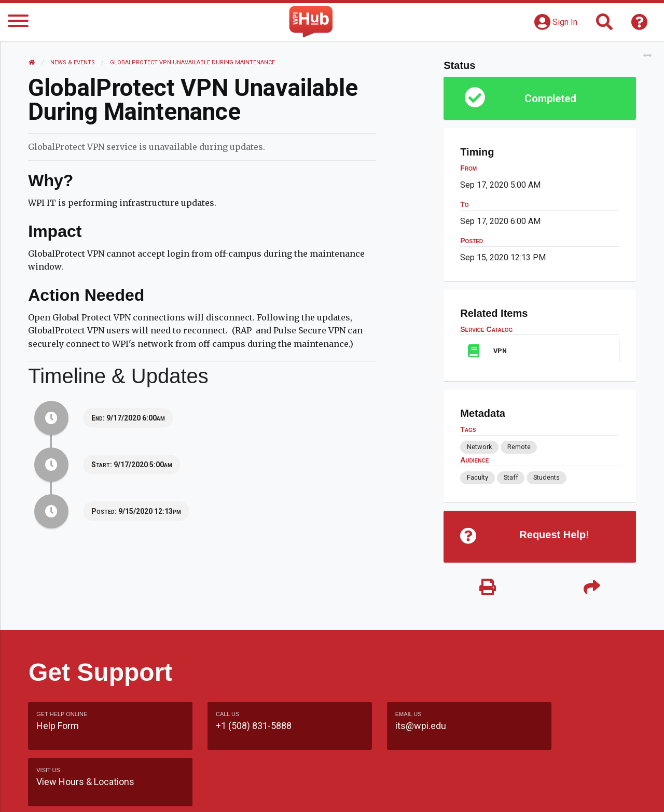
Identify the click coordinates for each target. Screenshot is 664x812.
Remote (518, 447)
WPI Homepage (489, 794)
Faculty (478, 477)
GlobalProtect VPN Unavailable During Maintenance (193, 62)
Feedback (377, 794)
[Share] (591, 588)
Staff (510, 477)
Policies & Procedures (576, 794)
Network (479, 447)
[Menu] (18, 23)
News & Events (73, 62)
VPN (500, 351)
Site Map (428, 794)
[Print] (488, 588)
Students (547, 477)
